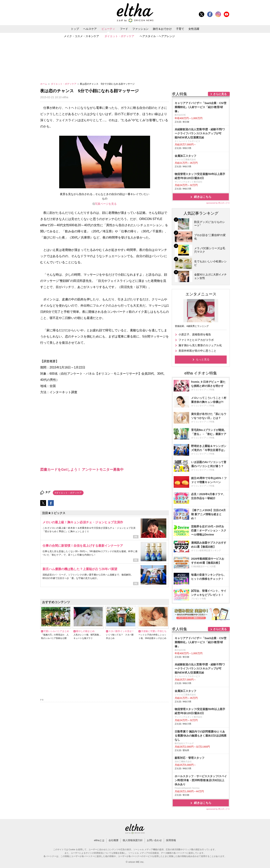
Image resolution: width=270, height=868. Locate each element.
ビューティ (108, 29)
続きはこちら (203, 197)
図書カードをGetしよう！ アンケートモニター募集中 (82, 470)
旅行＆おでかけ (162, 29)
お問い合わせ (154, 840)
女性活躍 (194, 29)
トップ (75, 29)
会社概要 (114, 840)
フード (124, 29)
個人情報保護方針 (133, 840)
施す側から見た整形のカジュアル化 (200, 345)
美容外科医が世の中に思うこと (197, 351)
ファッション (140, 29)
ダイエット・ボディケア (119, 36)
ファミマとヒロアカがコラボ (196, 340)
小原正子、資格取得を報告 (195, 334)
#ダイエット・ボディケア (68, 493)
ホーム (44, 84)
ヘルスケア (90, 29)
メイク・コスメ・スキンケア (81, 36)
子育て (180, 29)
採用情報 (171, 840)
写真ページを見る (106, 204)
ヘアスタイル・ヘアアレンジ (157, 36)
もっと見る (203, 359)
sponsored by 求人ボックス (218, 203)
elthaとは (99, 840)
